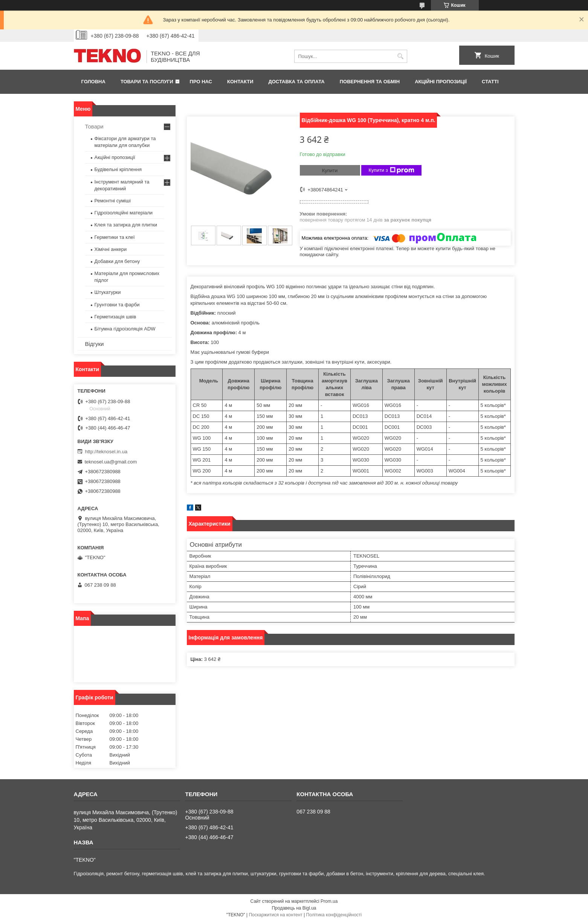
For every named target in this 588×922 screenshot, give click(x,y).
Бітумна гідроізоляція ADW (125, 329)
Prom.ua (329, 901)
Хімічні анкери (111, 249)
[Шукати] (401, 56)
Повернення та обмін (370, 82)
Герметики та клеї (115, 237)
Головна (93, 82)
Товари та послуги (147, 82)
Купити (330, 170)
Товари (94, 126)
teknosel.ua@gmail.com (111, 462)
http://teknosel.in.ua (106, 452)
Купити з (392, 170)
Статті (490, 82)
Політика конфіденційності (334, 915)
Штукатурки (108, 292)
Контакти (240, 82)
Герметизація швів (115, 317)
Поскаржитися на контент (275, 915)
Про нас (201, 82)
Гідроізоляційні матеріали (124, 213)
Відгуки (95, 344)
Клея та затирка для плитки (126, 225)
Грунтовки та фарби (117, 305)
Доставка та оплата (297, 82)
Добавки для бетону (117, 261)
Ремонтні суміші (113, 201)
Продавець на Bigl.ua (294, 908)
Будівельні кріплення (118, 169)
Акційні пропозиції (441, 82)
